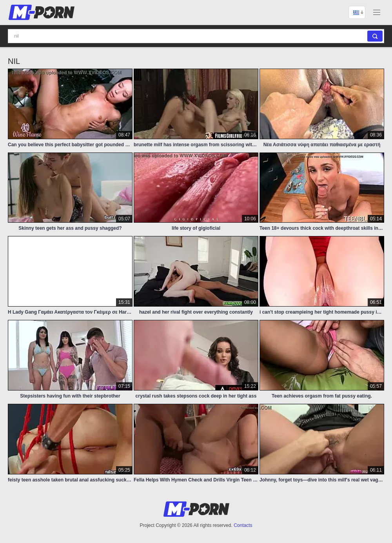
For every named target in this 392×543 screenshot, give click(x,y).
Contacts (243, 525)
